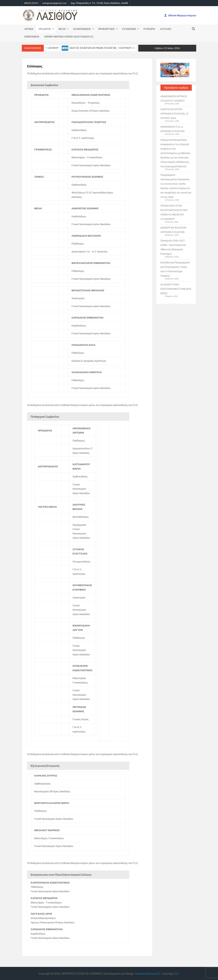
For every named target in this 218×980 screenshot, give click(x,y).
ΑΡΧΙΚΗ (29, 29)
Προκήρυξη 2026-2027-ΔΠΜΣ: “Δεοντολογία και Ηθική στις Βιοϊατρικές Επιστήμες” (173, 247)
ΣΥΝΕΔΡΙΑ (149, 29)
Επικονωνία (32, 36)
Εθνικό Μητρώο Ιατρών (180, 15)
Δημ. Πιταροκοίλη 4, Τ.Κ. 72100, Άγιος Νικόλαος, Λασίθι (99, 3)
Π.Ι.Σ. (176, 973)
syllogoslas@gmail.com (54, 3)
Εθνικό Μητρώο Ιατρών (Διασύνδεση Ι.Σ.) (69, 36)
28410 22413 (31, 3)
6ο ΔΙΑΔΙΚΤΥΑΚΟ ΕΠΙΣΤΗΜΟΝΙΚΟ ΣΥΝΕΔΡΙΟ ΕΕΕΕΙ (176, 289)
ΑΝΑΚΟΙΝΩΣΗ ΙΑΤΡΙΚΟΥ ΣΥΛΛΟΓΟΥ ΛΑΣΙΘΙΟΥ (174, 98)
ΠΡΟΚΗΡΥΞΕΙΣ (107, 29)
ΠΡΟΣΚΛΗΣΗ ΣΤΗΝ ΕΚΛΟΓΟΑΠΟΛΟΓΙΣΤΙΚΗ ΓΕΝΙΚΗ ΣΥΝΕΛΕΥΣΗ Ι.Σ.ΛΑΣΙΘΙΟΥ (174, 212)
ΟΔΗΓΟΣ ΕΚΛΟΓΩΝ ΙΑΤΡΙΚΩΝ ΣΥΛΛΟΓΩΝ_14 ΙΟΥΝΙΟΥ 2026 (111, 48)
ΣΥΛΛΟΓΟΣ (45, 29)
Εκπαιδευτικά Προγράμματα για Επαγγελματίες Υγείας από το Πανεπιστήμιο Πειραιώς (175, 269)
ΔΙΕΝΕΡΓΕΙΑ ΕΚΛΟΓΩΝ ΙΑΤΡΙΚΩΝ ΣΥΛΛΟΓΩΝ (173, 230)
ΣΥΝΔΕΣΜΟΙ (129, 29)
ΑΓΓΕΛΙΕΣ (166, 29)
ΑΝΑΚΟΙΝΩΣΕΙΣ (82, 29)
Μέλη (62, 29)
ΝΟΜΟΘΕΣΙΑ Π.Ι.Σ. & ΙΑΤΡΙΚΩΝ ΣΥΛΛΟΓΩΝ (172, 129)
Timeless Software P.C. (148, 973)
